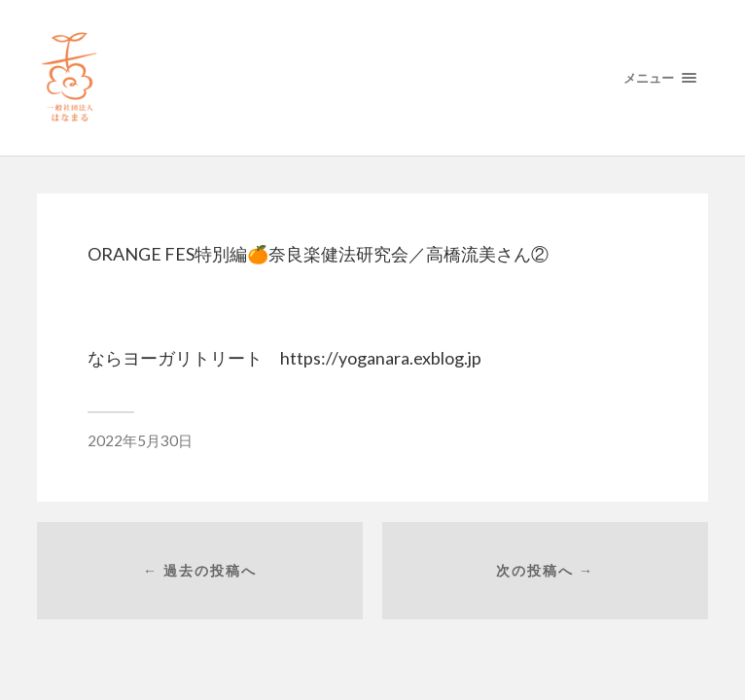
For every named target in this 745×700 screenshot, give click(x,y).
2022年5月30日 (140, 440)
